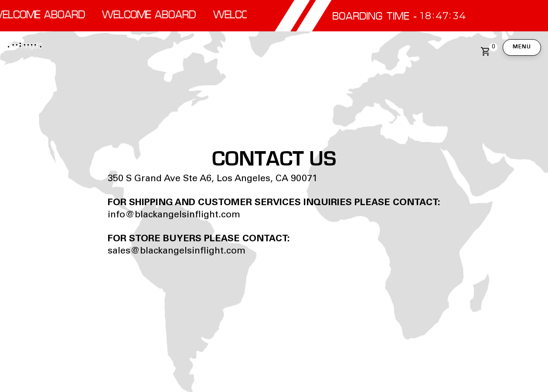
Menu (522, 47)
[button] (487, 51)
